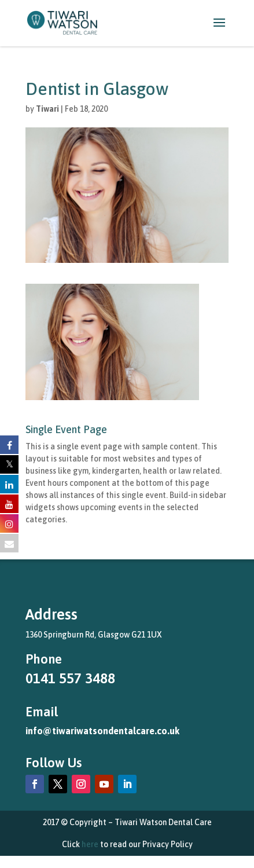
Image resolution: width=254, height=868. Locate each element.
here (90, 844)
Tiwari (47, 109)
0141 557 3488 (70, 678)
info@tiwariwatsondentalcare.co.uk (102, 731)
